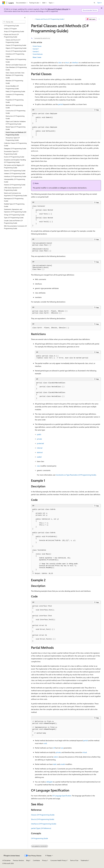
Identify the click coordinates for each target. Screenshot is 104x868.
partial (60, 104)
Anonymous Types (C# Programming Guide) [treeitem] (13, 139)
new (38, 466)
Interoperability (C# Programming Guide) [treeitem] (15, 181)
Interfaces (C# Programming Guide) (44, 824)
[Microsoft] (4, 3)
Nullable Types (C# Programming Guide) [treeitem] (14, 205)
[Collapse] (25, 18)
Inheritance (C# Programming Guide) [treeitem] (15, 55)
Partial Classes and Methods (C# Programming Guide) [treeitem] (16, 134)
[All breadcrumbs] (33, 19)
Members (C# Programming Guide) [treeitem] (14, 82)
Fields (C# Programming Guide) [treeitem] (15, 91)
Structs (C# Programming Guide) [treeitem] (16, 51)
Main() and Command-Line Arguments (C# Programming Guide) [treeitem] (15, 194)
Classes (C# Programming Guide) (43, 815)
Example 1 (36, 49)
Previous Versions (18, 860)
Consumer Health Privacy (58, 860)
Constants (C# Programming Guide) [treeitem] (15, 96)
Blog (28, 860)
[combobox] (14, 22)
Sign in (99, 3)
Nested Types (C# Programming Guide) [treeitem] (16, 128)
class (60, 62)
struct (67, 62)
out (62, 748)
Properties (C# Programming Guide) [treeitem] (15, 101)
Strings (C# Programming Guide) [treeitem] (14, 215)
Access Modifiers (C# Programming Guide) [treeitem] (12, 87)
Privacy (44, 860)
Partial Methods (38, 54)
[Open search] (94, 3)
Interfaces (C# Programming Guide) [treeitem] (15, 176)
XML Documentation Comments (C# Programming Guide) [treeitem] (15, 227)
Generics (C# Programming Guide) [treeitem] (15, 171)
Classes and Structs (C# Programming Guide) (50, 19)
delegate (49, 782)
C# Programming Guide (39, 838)
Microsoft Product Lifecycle (58, 9)
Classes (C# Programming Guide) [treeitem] (16, 45)
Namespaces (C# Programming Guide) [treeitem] (14, 200)
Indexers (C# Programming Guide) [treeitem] (15, 173)
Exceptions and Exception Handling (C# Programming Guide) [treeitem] (15, 161)
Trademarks (84, 860)
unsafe (63, 764)
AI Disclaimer (6, 860)
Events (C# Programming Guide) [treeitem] (14, 157)
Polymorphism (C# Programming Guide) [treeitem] (16, 61)
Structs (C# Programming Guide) (43, 819)
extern (56, 757)
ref (54, 748)
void (45, 743)
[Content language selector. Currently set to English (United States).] (12, 856)
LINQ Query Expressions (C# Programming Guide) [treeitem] (13, 189)
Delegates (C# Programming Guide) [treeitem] (15, 148)
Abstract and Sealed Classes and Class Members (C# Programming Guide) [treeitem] (16, 67)
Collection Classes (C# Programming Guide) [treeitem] (15, 144)
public (39, 434)
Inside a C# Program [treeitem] (10, 29)
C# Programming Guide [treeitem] (11, 26)
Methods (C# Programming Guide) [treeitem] (14, 106)
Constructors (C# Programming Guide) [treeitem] (15, 112)
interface (75, 62)
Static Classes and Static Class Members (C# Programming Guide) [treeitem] (15, 75)
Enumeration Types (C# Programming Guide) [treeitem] (11, 153)
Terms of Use (74, 860)
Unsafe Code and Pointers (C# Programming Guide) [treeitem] (13, 222)
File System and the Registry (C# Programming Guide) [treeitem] (14, 166)
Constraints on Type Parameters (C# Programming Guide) (76, 475)
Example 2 (36, 51)
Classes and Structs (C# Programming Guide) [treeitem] (13, 41)
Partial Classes (37, 46)
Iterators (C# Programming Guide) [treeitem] (15, 185)
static (55, 764)
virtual (84, 752)
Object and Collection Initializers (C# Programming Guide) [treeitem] (16, 123)
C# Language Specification (62, 796)
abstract (40, 452)
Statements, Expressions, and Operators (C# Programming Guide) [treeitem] (15, 211)
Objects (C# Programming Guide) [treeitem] (16, 48)
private (39, 439)
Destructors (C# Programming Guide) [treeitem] (15, 117)
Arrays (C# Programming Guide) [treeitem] (14, 31)
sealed (39, 457)
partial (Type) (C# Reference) (41, 828)
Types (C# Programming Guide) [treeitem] (14, 218)
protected (40, 443)
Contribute (36, 860)
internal (40, 448)
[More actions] (99, 19)
